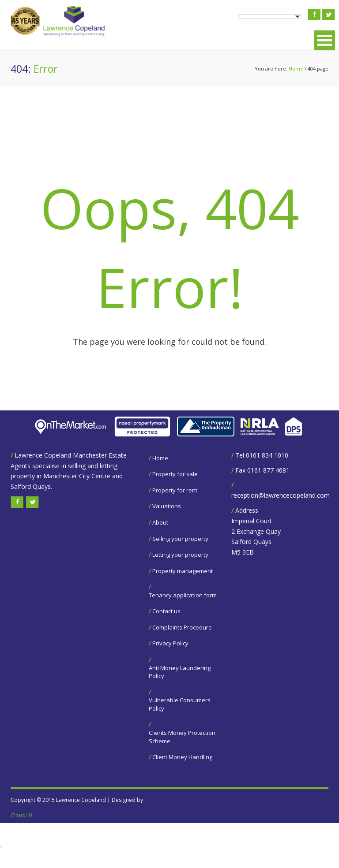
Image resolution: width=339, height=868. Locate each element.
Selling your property (180, 539)
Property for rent (175, 490)
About (160, 522)
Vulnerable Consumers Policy (180, 704)
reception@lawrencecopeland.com (281, 495)
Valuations (167, 506)
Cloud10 (21, 815)
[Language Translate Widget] (270, 16)
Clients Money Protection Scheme (182, 737)
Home (296, 69)
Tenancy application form (183, 595)
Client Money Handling (182, 757)
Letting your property (180, 555)
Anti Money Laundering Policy (180, 672)
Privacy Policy (170, 643)
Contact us (166, 611)
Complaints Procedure (182, 627)
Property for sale (175, 474)
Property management (183, 571)
